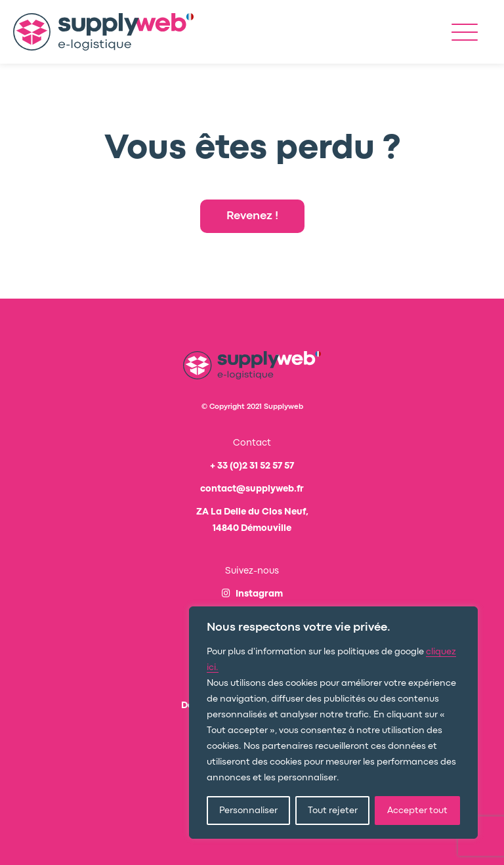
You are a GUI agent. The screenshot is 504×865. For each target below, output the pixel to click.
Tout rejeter (333, 811)
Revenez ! (252, 216)
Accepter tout (417, 811)
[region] (333, 723)
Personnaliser (248, 811)
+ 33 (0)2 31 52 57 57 (252, 466)
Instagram (252, 594)
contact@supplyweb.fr (252, 489)
